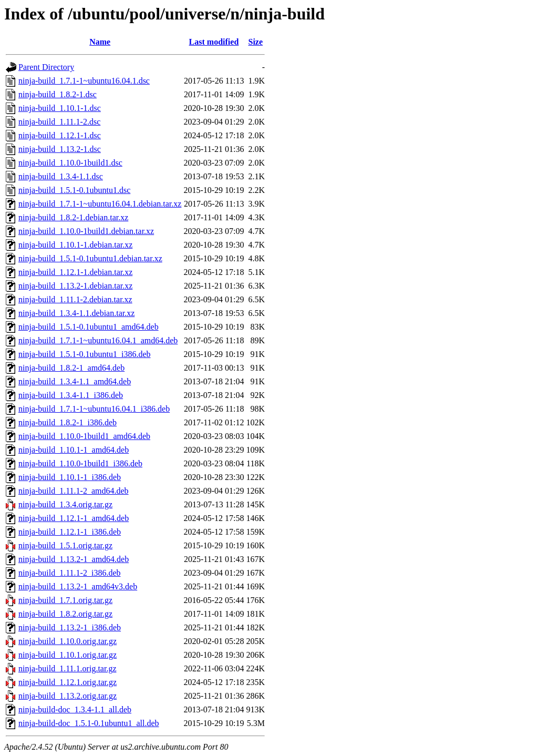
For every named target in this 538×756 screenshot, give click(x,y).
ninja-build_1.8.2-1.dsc (58, 94)
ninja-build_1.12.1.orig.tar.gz (68, 682)
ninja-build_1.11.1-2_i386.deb (70, 573)
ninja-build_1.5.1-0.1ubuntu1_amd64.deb (89, 327)
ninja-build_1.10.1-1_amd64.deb (74, 450)
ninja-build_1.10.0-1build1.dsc (70, 163)
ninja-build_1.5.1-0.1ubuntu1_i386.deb (85, 354)
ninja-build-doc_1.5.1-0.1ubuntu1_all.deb (89, 723)
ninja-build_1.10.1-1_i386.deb (70, 477)
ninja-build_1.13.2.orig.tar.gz (68, 696)
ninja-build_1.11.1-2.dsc (59, 122)
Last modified (214, 42)
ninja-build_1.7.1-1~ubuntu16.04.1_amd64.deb (98, 340)
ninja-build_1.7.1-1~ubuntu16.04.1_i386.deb (94, 409)
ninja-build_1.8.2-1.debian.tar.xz (73, 217)
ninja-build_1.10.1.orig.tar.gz (68, 655)
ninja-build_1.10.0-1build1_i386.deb (80, 463)
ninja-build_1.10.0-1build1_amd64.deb (84, 436)
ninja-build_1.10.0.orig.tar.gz (68, 641)
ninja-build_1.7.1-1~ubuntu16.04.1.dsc (84, 81)
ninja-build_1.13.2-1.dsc (60, 149)
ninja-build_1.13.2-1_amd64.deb (74, 559)
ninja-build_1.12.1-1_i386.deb (70, 532)
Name (100, 42)
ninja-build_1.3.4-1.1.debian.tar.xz (76, 313)
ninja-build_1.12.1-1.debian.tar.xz (75, 272)
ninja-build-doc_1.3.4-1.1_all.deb (75, 709)
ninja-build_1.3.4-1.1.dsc (61, 176)
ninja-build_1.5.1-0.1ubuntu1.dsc (74, 190)
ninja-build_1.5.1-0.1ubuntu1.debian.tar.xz (90, 258)
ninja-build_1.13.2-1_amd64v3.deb (78, 586)
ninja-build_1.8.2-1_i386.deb (68, 422)
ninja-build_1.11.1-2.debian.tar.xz (75, 299)
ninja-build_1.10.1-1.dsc (60, 108)
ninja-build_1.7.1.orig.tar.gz (65, 600)
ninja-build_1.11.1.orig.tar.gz (67, 668)
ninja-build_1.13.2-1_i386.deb (70, 627)
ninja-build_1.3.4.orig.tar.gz (65, 504)
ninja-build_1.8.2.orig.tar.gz (65, 614)
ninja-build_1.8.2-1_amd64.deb (71, 368)
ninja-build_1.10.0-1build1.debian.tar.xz (86, 231)
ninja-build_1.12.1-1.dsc (60, 135)
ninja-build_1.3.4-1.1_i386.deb (71, 395)
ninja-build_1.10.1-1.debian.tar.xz (75, 245)
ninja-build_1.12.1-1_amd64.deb (74, 518)
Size (256, 42)
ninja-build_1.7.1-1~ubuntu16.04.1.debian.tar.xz (100, 204)
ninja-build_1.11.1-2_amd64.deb (74, 491)
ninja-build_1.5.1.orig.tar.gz (65, 545)
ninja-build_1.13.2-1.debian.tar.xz (75, 286)
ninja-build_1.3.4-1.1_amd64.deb (75, 381)
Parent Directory (46, 67)
